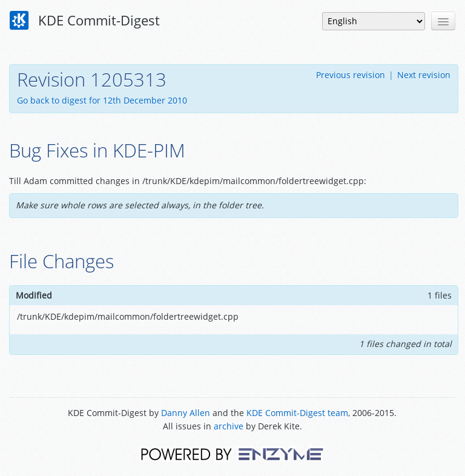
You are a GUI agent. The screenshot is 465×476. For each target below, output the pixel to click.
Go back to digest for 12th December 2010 (102, 100)
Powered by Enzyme (232, 453)
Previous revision (351, 75)
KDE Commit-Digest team (297, 413)
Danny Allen (186, 413)
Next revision (424, 75)
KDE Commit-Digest (85, 21)
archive (229, 426)
